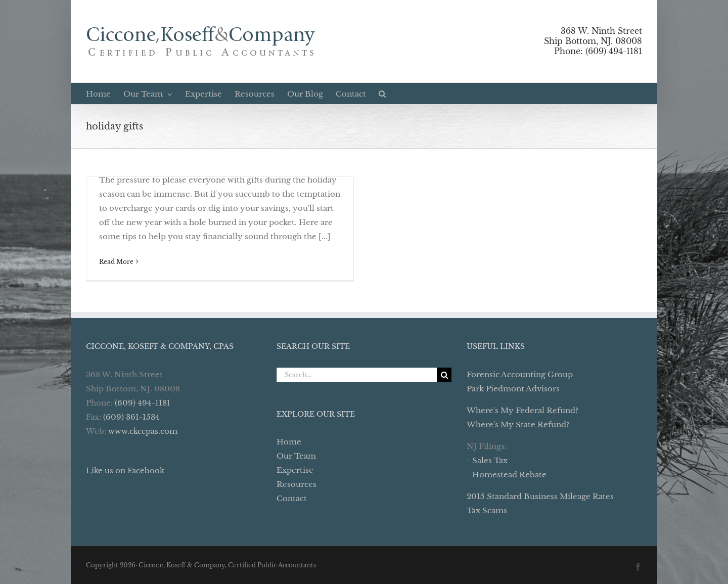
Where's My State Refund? (518, 424)
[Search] (444, 375)
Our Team (296, 456)
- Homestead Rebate (507, 475)
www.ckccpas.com (143, 431)
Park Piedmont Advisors (513, 389)
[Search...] (357, 375)
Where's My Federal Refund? (522, 410)
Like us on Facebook (125, 470)
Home (289, 442)
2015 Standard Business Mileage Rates (540, 496)
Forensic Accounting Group (520, 374)
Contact (292, 498)
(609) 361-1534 (131, 417)
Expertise (295, 470)
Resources (297, 484)
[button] (382, 94)
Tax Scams (487, 510)
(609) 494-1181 (143, 403)
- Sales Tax (487, 460)
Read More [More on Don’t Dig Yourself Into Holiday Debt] (116, 262)
